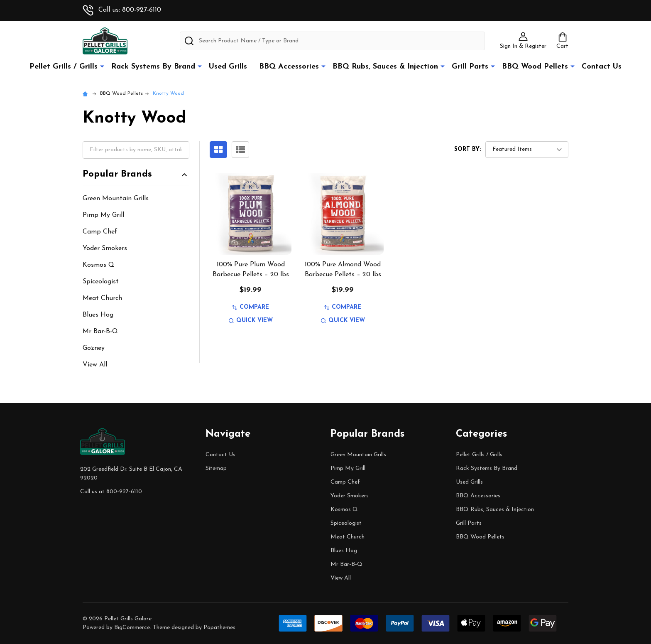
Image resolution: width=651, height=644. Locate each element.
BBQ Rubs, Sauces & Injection (385, 67)
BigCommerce (132, 628)
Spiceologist (101, 282)
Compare (251, 307)
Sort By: (467, 149)
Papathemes (219, 628)
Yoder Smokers (105, 248)
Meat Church (102, 298)
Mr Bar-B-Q (100, 332)
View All (95, 365)
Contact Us (602, 67)
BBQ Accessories (289, 67)
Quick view (251, 321)
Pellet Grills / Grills (64, 67)
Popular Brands (136, 175)
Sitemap (216, 468)
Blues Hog (98, 315)
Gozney (94, 348)
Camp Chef (100, 232)
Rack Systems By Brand (153, 67)
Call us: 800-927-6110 (122, 10)
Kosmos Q (98, 265)
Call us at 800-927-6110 (111, 492)
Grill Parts (470, 67)
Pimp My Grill (103, 215)
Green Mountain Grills (116, 199)
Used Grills (228, 67)
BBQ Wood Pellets (535, 67)
